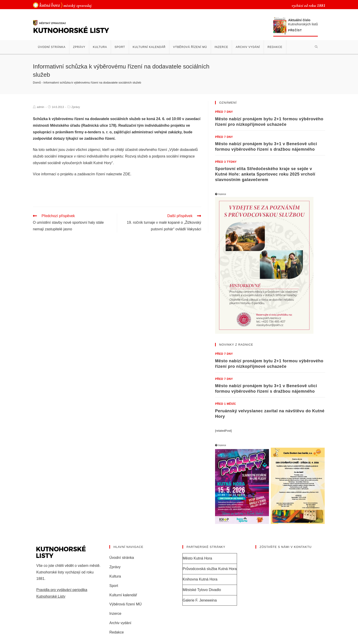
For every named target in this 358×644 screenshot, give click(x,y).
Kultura (115, 576)
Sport (114, 586)
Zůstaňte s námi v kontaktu (286, 547)
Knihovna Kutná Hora (200, 579)
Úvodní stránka (122, 558)
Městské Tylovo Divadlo (202, 590)
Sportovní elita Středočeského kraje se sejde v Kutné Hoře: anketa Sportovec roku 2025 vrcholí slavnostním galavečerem (265, 174)
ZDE (127, 174)
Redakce (117, 632)
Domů (37, 83)
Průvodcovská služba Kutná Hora (210, 569)
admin (41, 107)
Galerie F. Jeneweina (200, 600)
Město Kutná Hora (197, 558)
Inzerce (115, 614)
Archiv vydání (120, 623)
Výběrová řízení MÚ (125, 604)
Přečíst (295, 30)
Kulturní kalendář (123, 595)
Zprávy (76, 107)
